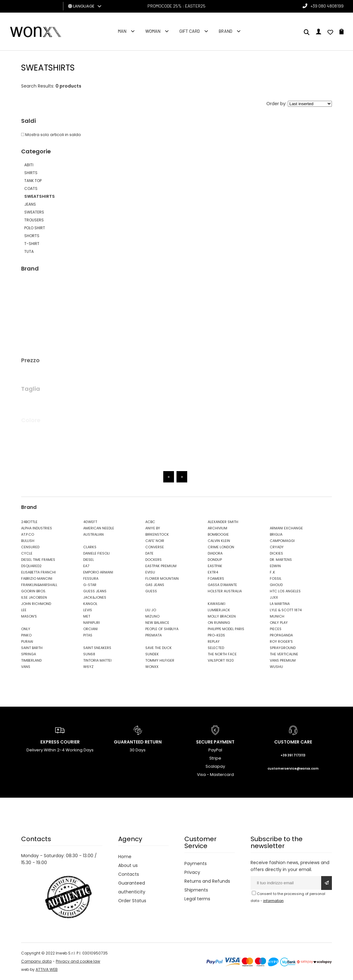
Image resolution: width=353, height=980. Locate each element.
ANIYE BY (153, 528)
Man (122, 31)
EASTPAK (215, 566)
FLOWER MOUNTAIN (162, 578)
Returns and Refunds (207, 881)
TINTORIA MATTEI (97, 660)
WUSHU (276, 667)
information (273, 901)
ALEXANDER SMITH (223, 522)
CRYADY (277, 547)
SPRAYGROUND (283, 648)
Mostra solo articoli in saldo (51, 135)
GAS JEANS (155, 585)
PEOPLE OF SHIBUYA (162, 629)
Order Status (132, 901)
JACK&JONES (95, 597)
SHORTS (32, 236)
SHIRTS (31, 173)
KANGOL (90, 604)
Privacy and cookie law (78, 961)
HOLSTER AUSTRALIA (225, 591)
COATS (31, 188)
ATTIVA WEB (47, 969)
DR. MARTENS (281, 560)
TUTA (29, 251)
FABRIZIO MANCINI (37, 578)
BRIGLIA (276, 534)
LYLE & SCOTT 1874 (286, 610)
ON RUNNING (219, 623)
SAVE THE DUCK (159, 648)
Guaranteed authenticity (132, 887)
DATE (149, 553)
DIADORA (215, 553)
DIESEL (89, 560)
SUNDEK (152, 654)
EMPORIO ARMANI (98, 572)
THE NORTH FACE (222, 654)
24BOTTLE (29, 522)
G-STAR (90, 585)
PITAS (88, 635)
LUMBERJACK (219, 610)
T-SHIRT (32, 244)
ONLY (26, 629)
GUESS (151, 591)
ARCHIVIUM (217, 528)
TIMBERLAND (31, 660)
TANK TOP (33, 181)
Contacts (129, 874)
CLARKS (90, 547)
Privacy (192, 872)
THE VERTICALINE (284, 654)
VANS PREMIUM (283, 660)
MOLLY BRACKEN (222, 616)
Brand (226, 31)
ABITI (29, 165)
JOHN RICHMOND (36, 604)
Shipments (196, 890)
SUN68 (89, 654)
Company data (36, 961)
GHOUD (276, 585)
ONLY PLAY (279, 623)
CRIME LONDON (221, 547)
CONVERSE (155, 547)
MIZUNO (152, 616)
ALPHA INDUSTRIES (37, 528)
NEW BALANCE (157, 623)
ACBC (150, 522)
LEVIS (88, 610)
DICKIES (276, 553)
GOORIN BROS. (34, 591)
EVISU (150, 572)
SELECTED (216, 648)
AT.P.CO (28, 534)
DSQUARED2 (31, 566)
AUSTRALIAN (93, 534)
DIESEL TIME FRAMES (38, 560)
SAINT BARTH (32, 648)
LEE (24, 610)
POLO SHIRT (35, 228)
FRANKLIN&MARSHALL (39, 585)
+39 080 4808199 (327, 6)
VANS (26, 667)
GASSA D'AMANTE (222, 585)
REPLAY (214, 641)
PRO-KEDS (216, 635)
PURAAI (27, 641)
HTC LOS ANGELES (285, 591)
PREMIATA (153, 635)
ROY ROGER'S (281, 641)
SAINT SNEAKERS (97, 648)
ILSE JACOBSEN (34, 597)
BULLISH (28, 541)
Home (125, 857)
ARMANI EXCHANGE (286, 528)
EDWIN (275, 566)
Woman (153, 31)
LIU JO (151, 610)
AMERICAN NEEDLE (99, 528)
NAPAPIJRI (92, 623)
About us (128, 865)
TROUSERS (34, 220)
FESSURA (91, 578)
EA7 (86, 566)
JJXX (274, 597)
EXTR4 (213, 572)
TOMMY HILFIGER (160, 660)
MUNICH (277, 616)
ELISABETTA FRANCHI (38, 572)
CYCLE (27, 553)
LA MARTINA (280, 604)
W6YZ (88, 667)
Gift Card (190, 31)
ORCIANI (90, 629)
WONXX (152, 667)
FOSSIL (276, 578)
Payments (196, 863)
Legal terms (197, 899)
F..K (272, 572)
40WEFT (90, 522)
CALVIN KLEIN (219, 541)
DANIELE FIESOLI (96, 553)
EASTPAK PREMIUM (161, 566)
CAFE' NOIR (155, 541)
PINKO (26, 635)
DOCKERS (153, 560)
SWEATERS (34, 212)
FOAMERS (216, 578)
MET (87, 616)
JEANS (30, 204)
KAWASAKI (217, 604)
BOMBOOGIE (218, 534)
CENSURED (30, 547)
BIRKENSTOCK (157, 534)
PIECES (276, 629)
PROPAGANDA (281, 635)
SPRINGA (29, 654)
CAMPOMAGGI (282, 541)
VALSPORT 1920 (221, 660)
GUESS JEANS (95, 591)
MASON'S (29, 616)
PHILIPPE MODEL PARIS (226, 629)
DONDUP (215, 560)
